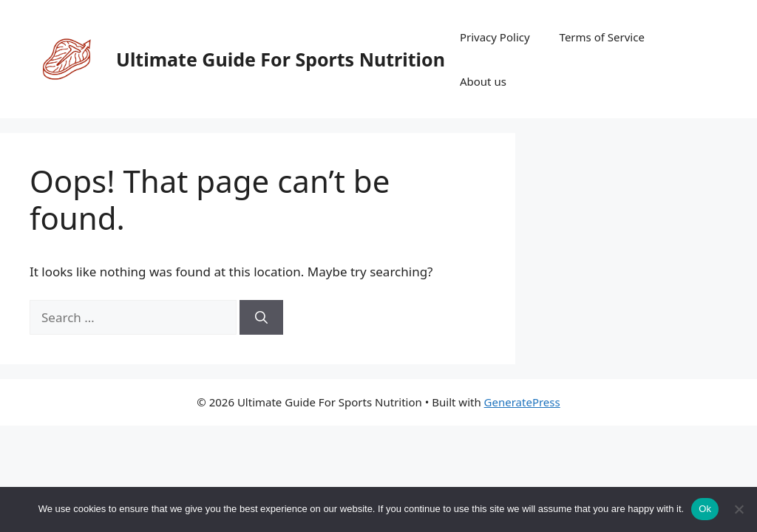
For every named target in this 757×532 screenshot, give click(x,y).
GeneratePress (522, 402)
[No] (739, 509)
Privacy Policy (495, 37)
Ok (705, 509)
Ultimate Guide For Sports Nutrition (281, 59)
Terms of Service (602, 37)
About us (483, 81)
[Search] (261, 318)
